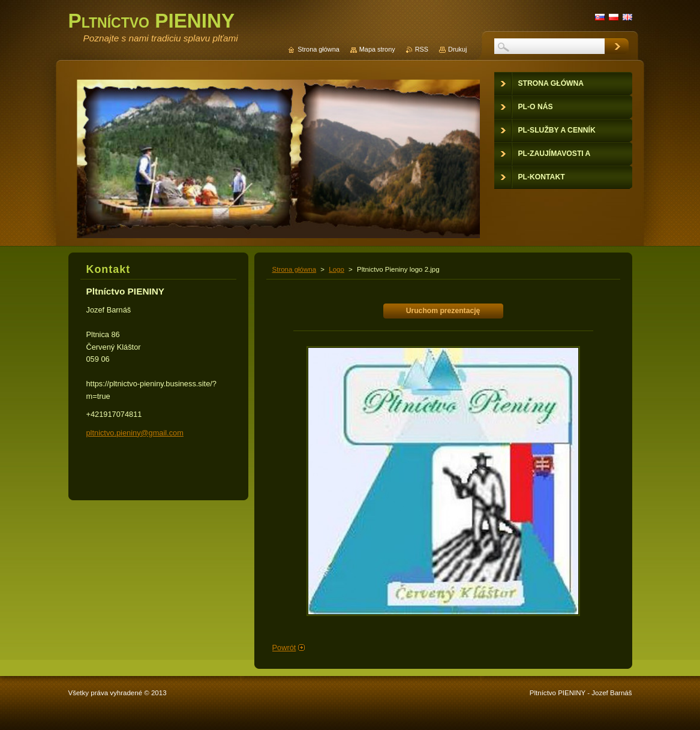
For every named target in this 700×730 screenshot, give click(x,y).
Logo (337, 269)
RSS (422, 49)
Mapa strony (377, 49)
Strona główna (295, 269)
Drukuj (457, 49)
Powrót (284, 648)
